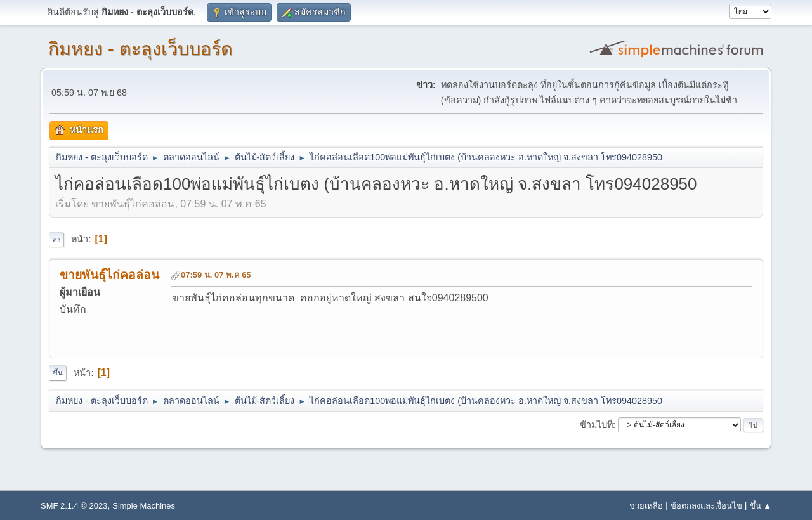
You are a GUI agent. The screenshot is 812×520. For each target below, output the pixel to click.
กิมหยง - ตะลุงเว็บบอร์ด (141, 49)
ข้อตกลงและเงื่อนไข (706, 506)
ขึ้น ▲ (761, 506)
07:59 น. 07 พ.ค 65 (216, 275)
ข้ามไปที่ (596, 425)
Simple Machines (144, 506)
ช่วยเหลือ (646, 506)
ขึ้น (58, 373)
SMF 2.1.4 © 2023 (74, 506)
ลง (56, 240)
